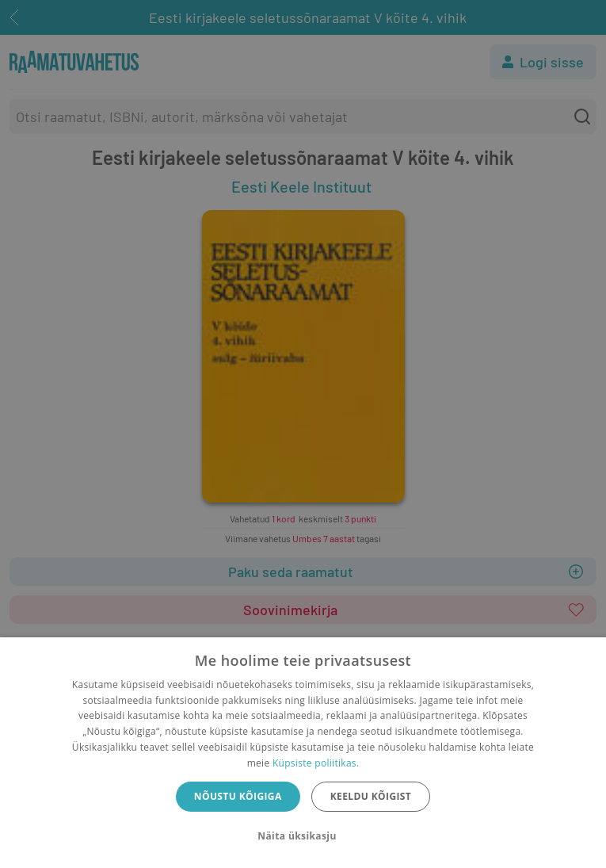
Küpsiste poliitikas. (316, 763)
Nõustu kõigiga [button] (238, 796)
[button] (303, 836)
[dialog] (303, 753)
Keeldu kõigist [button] (371, 796)
